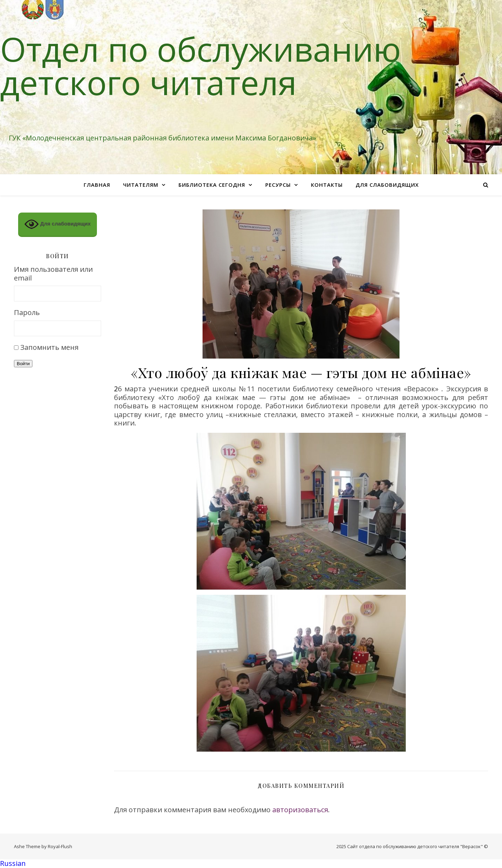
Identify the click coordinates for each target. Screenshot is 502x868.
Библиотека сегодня (212, 185)
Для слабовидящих (387, 185)
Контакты (327, 185)
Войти (23, 364)
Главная (97, 185)
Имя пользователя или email (53, 274)
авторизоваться (300, 810)
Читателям (141, 185)
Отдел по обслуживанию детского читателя (200, 66)
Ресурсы (278, 185)
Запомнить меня (49, 347)
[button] (251, 864)
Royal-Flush (60, 846)
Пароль (27, 313)
